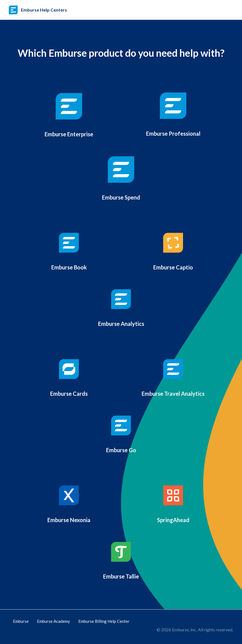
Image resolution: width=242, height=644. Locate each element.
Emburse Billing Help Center (104, 621)
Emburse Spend (121, 201)
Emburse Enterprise (69, 133)
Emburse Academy (53, 621)
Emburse (21, 621)
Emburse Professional (173, 134)
